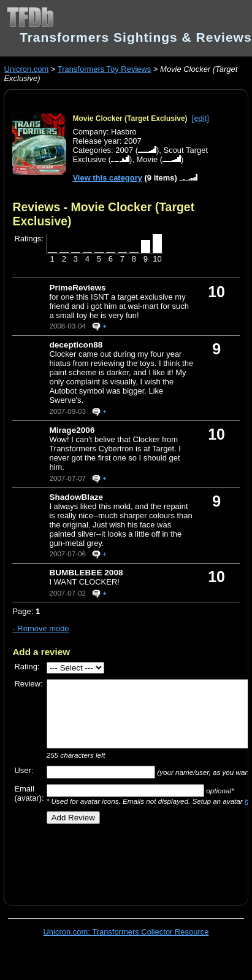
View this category (107, 178)
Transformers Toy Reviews (105, 69)
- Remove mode (40, 628)
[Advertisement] (121, 860)
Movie (147, 159)
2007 (124, 150)
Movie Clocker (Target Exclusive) (130, 119)
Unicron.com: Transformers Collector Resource (126, 932)
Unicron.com (26, 69)
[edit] (200, 118)
